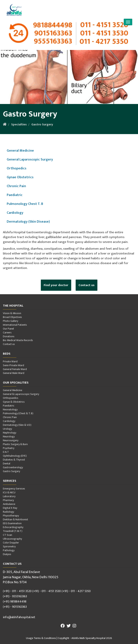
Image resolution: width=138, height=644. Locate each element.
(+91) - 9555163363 (15, 596)
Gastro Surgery (42, 124)
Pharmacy (8, 500)
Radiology (8, 512)
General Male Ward (14, 373)
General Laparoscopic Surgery (30, 159)
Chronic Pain (16, 186)
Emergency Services (14, 489)
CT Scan (8, 535)
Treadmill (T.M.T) (13, 531)
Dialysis (7, 554)
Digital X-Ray (10, 508)
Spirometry (9, 546)
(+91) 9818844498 (15, 602)
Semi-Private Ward (13, 365)
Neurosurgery (11, 440)
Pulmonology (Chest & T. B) (18, 413)
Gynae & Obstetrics (14, 402)
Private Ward (10, 361)
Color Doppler (11, 543)
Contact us (87, 285)
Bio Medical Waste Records (18, 340)
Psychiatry (9, 448)
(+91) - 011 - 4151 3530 (47, 591)
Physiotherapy (11, 516)
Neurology (9, 437)
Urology (7, 429)
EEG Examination (12, 523)
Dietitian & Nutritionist (15, 519)
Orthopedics (17, 168)
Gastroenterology (13, 467)
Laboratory (9, 496)
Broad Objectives (12, 317)
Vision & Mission (12, 313)
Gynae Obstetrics (20, 177)
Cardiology (15, 213)
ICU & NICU (9, 492)
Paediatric (15, 195)
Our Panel (8, 329)
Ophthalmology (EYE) (15, 456)
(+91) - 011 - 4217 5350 (76, 591)
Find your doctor (56, 285)
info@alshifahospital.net (19, 617)
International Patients (15, 325)
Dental (7, 464)
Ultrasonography (12, 539)
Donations (9, 336)
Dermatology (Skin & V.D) (17, 425)
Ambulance (9, 504)
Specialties (19, 124)
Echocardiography (13, 527)
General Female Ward (15, 369)
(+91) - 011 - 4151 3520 (17, 591)
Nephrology (10, 433)
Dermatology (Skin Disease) (28, 222)
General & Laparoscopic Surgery (21, 394)
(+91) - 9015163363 (15, 607)
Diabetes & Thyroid (14, 460)
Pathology (9, 550)
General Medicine (20, 151)
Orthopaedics (11, 398)
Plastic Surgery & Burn (15, 444)
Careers (7, 333)
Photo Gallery (10, 321)
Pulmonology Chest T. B (25, 204)
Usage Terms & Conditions (41, 638)
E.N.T (6, 452)
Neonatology (10, 409)
